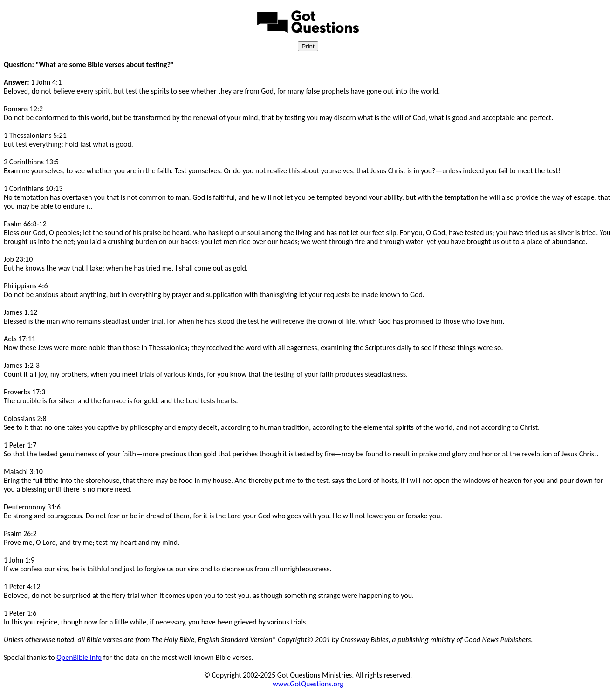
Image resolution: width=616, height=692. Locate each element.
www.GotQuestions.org (308, 684)
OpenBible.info (79, 657)
